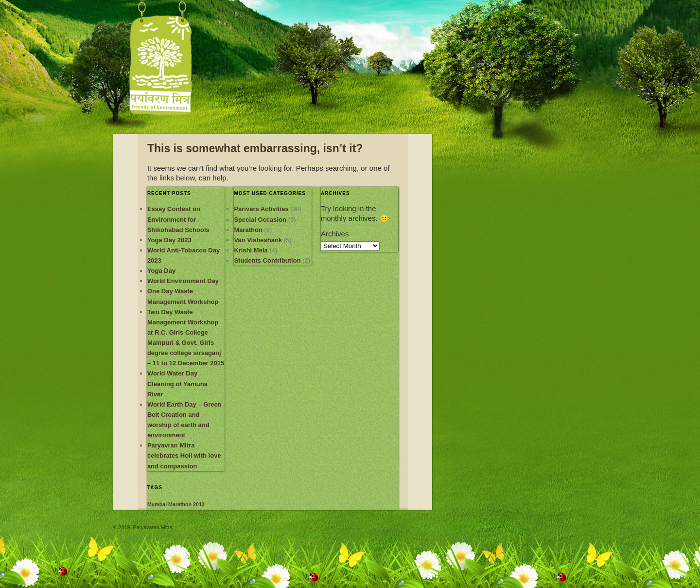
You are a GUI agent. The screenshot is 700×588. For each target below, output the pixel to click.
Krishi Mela (251, 250)
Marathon (248, 230)
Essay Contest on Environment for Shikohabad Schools (178, 219)
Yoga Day (161, 271)
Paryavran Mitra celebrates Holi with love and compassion (184, 455)
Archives (335, 234)
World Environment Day (183, 281)
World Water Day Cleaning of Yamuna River (177, 383)
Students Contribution (267, 260)
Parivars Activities (261, 209)
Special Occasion (260, 220)
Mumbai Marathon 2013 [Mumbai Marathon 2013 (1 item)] (176, 504)
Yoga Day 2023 (169, 240)
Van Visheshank (258, 240)
